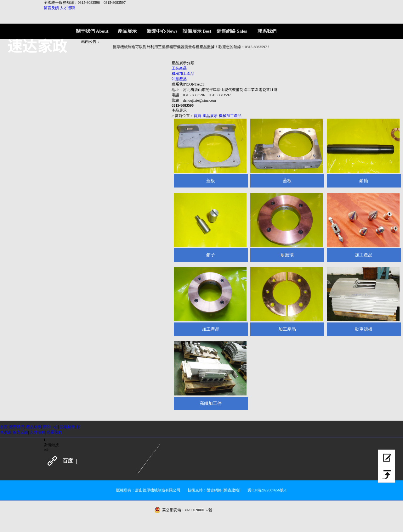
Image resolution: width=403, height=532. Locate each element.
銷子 (211, 255)
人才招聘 (67, 8)
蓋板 (211, 181)
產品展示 (210, 116)
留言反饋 (51, 8)
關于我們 (17, 427)
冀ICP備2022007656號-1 (267, 490)
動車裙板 (364, 329)
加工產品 (364, 255)
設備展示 (67, 427)
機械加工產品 (183, 74)
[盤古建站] (231, 490)
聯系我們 (54, 432)
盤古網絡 (214, 490)
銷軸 (364, 181)
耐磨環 (287, 255)
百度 (68, 461)
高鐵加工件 (211, 403)
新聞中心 (50, 427)
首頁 (197, 116)
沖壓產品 (179, 79)
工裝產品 (179, 68)
